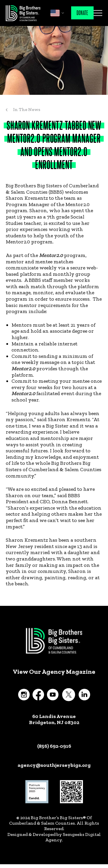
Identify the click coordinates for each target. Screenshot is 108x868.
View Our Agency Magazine (54, 672)
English (55, 13)
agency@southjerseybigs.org (54, 765)
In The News (27, 109)
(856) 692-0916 (54, 746)
